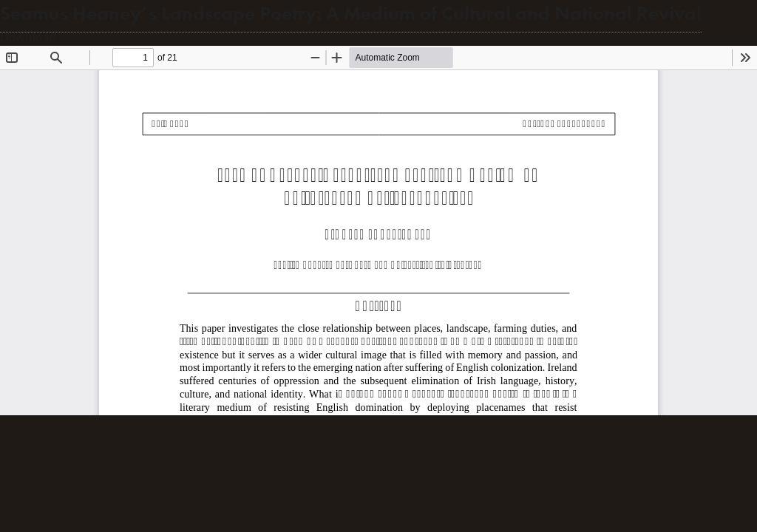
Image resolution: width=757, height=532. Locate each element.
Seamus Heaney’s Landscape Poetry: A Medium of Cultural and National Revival (351, 14)
